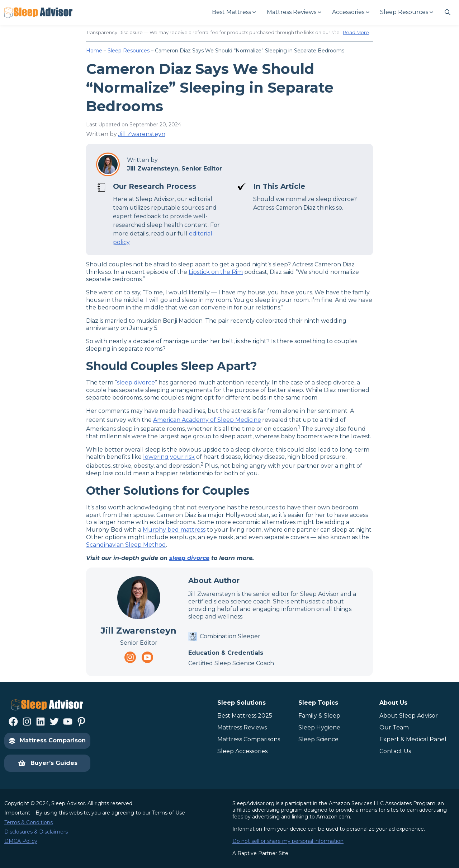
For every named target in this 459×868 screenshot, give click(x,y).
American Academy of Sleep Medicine (207, 420)
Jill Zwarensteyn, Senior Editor (174, 169)
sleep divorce (136, 382)
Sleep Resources (129, 51)
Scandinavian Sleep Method (126, 545)
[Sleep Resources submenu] (406, 12)
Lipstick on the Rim (216, 272)
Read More (356, 32)
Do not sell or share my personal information (288, 841)
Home (94, 51)
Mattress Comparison (47, 740)
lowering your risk (169, 457)
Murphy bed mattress (174, 530)
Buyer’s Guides (48, 763)
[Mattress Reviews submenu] (294, 12)
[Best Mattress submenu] (234, 12)
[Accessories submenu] (350, 12)
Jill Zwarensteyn (142, 134)
